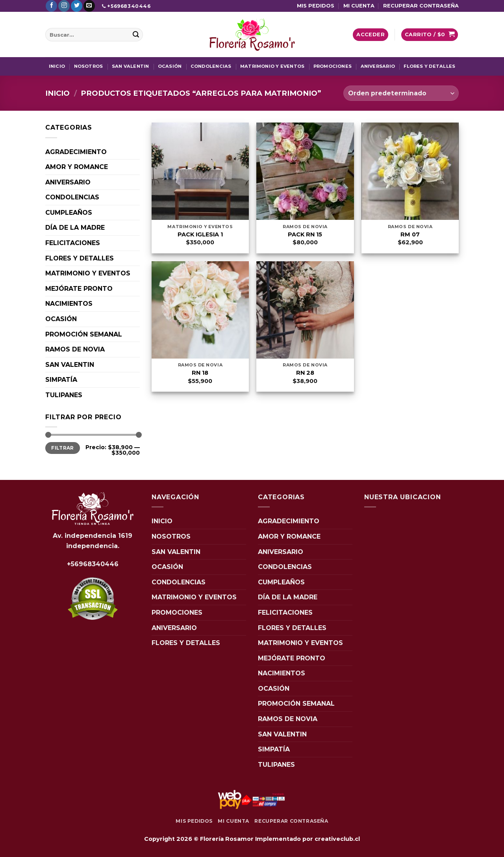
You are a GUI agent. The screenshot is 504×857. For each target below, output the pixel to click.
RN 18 (200, 373)
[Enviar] (136, 35)
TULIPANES (64, 395)
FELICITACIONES (73, 243)
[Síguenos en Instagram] (64, 6)
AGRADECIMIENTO (76, 152)
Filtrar (63, 448)
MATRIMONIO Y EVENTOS (272, 66)
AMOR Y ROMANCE (77, 167)
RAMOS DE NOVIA (75, 349)
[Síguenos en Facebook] (51, 6)
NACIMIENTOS (69, 304)
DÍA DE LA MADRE (75, 228)
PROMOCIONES (333, 66)
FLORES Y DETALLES (429, 66)
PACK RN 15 (305, 234)
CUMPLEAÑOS (69, 213)
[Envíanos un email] (89, 6)
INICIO (57, 66)
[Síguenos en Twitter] (77, 6)
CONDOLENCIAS (211, 66)
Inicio (57, 93)
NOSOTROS (89, 66)
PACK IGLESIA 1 (200, 234)
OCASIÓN (170, 66)
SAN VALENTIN (131, 66)
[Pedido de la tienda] (401, 93)
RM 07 (410, 234)
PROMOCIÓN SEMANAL (84, 334)
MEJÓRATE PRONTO (79, 289)
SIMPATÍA (61, 380)
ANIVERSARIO (378, 66)
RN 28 (305, 373)
